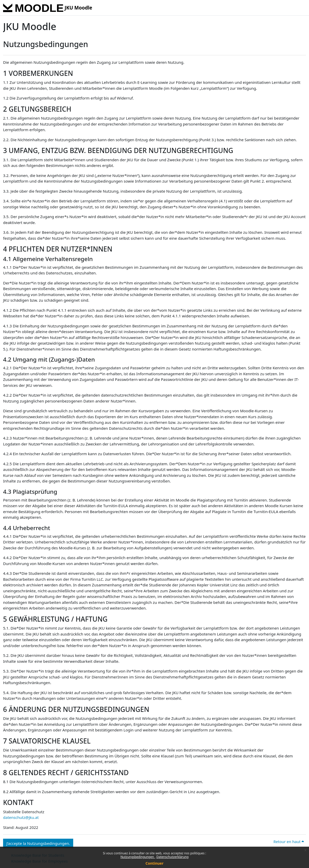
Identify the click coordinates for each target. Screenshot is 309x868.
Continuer (155, 863)
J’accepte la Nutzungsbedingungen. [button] (38, 843)
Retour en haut (289, 842)
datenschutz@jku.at (21, 817)
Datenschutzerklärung (172, 857)
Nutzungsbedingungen (138, 857)
